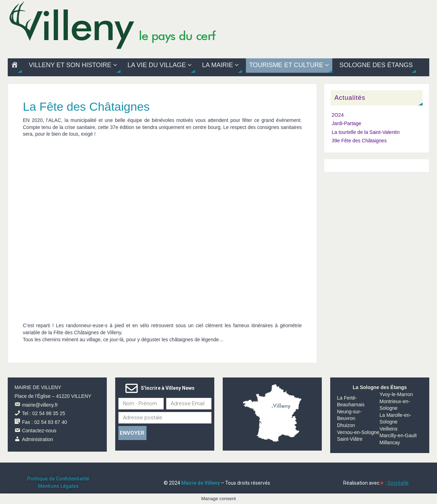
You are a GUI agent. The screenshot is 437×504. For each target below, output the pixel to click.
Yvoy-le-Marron (396, 394)
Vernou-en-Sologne (358, 432)
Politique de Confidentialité (58, 479)
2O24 (338, 115)
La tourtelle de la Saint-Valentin (366, 132)
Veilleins (388, 429)
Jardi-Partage (346, 123)
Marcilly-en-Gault (398, 435)
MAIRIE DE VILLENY (38, 387)
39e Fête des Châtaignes (359, 141)
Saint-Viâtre (350, 439)
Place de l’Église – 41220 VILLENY (53, 396)
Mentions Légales (58, 486)
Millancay (390, 442)
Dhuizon (346, 425)
